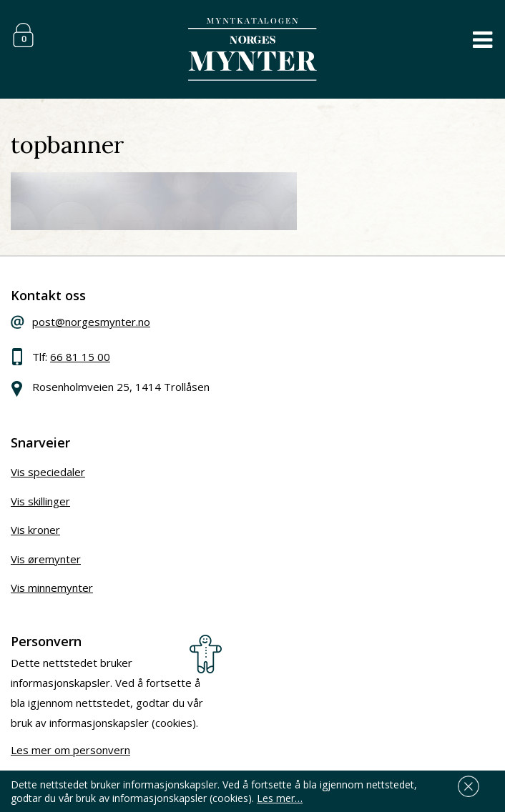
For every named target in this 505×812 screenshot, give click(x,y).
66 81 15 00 (80, 357)
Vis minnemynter (52, 588)
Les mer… (280, 798)
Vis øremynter (46, 559)
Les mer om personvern (70, 750)
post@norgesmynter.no (91, 322)
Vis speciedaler (48, 472)
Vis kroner (35, 530)
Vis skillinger (40, 501)
